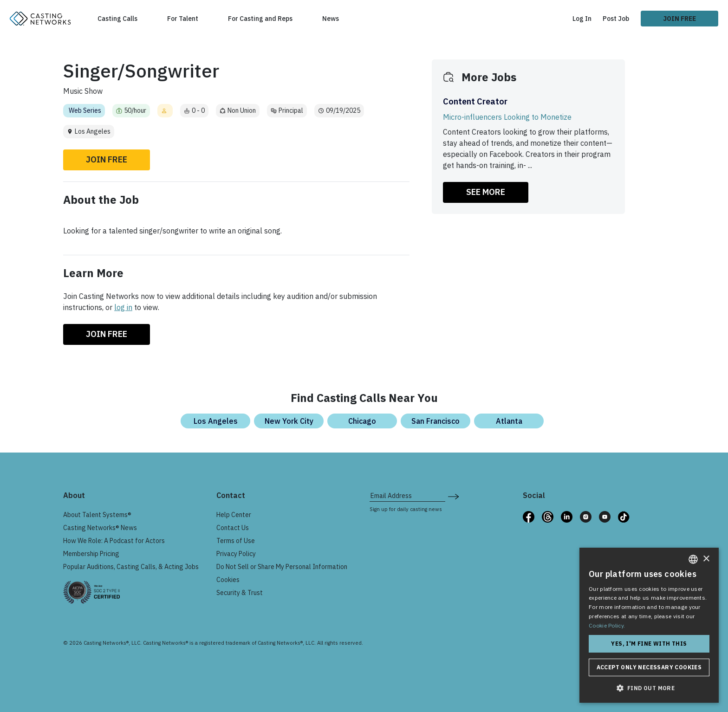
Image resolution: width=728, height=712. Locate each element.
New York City (289, 421)
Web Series (85, 110)
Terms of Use (236, 541)
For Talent (183, 19)
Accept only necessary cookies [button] (649, 667)
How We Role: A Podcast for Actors (114, 541)
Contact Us (233, 528)
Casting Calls (117, 19)
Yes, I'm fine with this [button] (649, 644)
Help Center (234, 515)
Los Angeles (216, 421)
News (331, 19)
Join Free (679, 19)
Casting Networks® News (100, 528)
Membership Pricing (91, 554)
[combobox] (693, 559)
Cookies (228, 580)
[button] (649, 688)
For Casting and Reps (260, 19)
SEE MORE (486, 192)
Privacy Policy (236, 554)
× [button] (706, 559)
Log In (582, 19)
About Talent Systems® (97, 515)
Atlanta (509, 421)
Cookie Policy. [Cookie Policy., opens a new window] (607, 625)
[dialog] (649, 625)
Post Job (616, 19)
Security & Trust (240, 593)
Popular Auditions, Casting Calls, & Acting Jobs (131, 567)
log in (123, 307)
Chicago (362, 421)
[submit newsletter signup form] (453, 496)
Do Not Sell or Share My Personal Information (282, 567)
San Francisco (435, 421)
